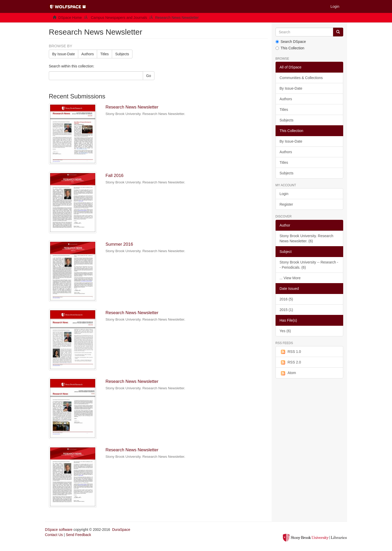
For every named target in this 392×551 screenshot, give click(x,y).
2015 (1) (286, 310)
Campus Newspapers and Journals (119, 18)
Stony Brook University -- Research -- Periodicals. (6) (309, 265)
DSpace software (59, 530)
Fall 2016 (114, 176)
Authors (88, 54)
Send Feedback (79, 535)
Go (149, 76)
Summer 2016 (119, 244)
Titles (104, 54)
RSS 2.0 (290, 362)
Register (286, 204)
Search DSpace (291, 42)
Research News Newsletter (132, 107)
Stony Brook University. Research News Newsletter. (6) (307, 238)
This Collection (290, 48)
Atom (288, 373)
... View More (290, 278)
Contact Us (54, 535)
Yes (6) (285, 331)
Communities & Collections (301, 78)
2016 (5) (286, 299)
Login (284, 194)
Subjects (122, 54)
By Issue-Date (64, 54)
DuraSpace (121, 530)
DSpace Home (70, 18)
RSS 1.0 (290, 352)
